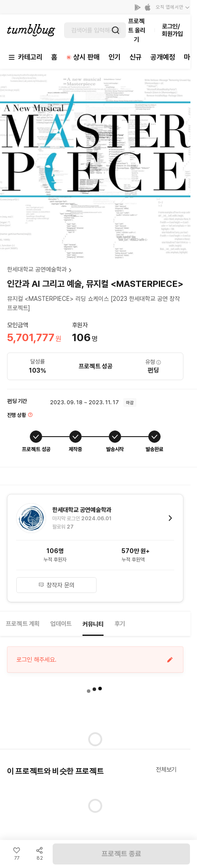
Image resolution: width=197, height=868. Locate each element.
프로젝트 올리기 (137, 30)
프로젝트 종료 (122, 854)
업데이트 (61, 624)
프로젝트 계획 (23, 624)
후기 (120, 624)
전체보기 (166, 769)
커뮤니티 (93, 624)
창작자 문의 (56, 585)
